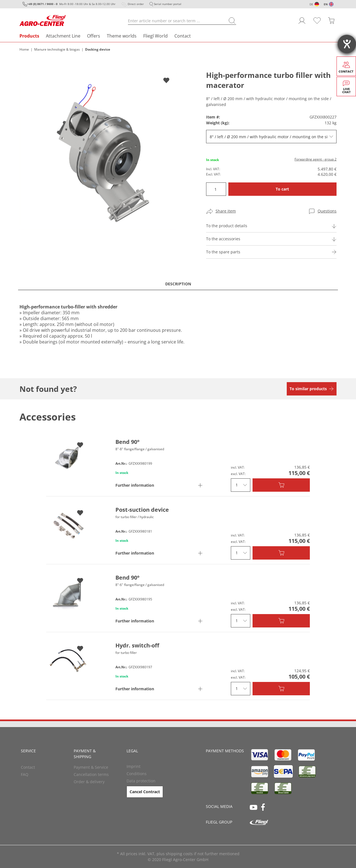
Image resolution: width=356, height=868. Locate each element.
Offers (94, 36)
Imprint (133, 766)
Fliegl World (155, 36)
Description (178, 284)
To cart (282, 189)
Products (29, 36)
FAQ (25, 774)
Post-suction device (142, 510)
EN (326, 4)
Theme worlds (122, 36)
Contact (183, 36)
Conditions (137, 774)
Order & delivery (89, 782)
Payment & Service (91, 767)
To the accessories (223, 239)
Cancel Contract (145, 792)
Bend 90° (128, 442)
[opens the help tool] (347, 44)
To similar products (308, 389)
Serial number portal (168, 4)
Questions (327, 211)
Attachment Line (63, 36)
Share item (226, 211)
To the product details (227, 226)
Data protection (141, 781)
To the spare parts (223, 252)
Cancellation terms (91, 774)
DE (311, 4)
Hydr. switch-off (137, 645)
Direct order (136, 4)
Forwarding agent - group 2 (316, 159)
